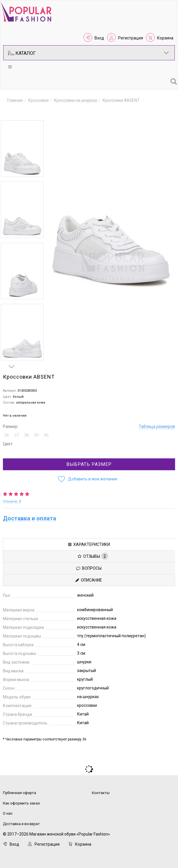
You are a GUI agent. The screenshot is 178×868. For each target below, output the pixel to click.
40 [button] (46, 433)
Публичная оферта (19, 790)
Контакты (101, 790)
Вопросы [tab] (89, 566)
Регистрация (131, 38)
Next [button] (12, 364)
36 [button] (7, 433)
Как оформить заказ (21, 801)
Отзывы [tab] (93, 554)
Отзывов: (12, 499)
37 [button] (17, 433)
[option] (22, 149)
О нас (8, 811)
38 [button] (26, 433)
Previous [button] (12, 112)
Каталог (88, 53)
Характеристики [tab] (89, 542)
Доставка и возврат (21, 821)
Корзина (165, 38)
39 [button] (36, 433)
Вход (99, 38)
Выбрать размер (89, 462)
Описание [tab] (89, 578)
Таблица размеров (157, 424)
